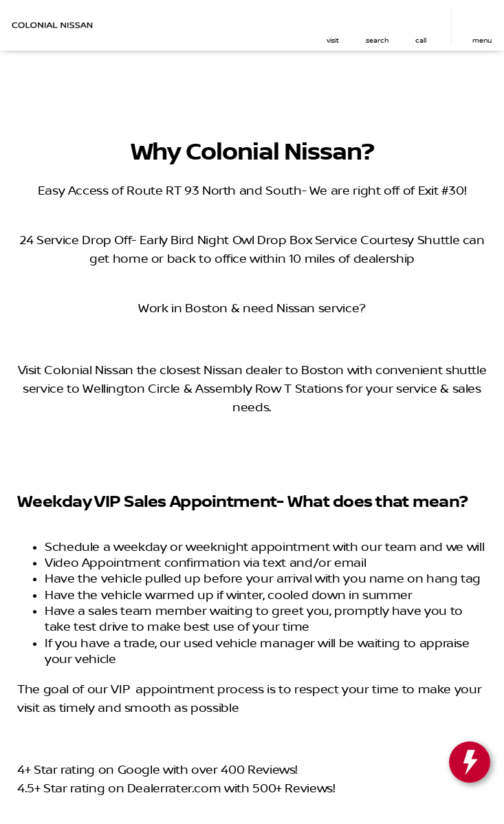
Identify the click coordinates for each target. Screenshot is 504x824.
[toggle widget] (470, 762)
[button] (333, 26)
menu (482, 40)
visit (333, 40)
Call (421, 40)
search (377, 40)
